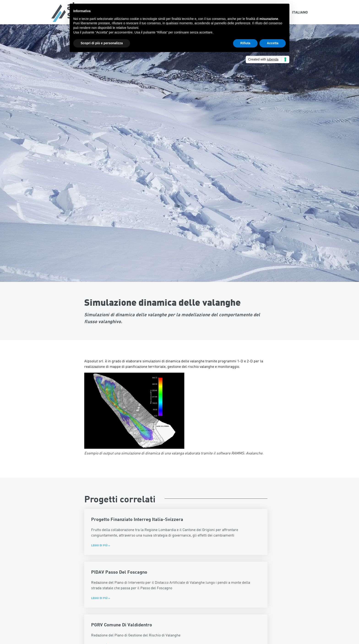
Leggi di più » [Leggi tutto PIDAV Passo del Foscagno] (101, 598)
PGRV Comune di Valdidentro (122, 625)
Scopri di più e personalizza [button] (102, 43)
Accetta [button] (273, 43)
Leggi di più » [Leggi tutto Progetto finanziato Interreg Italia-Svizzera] (101, 545)
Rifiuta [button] (245, 43)
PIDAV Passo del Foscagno (119, 572)
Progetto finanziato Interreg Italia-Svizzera (137, 519)
